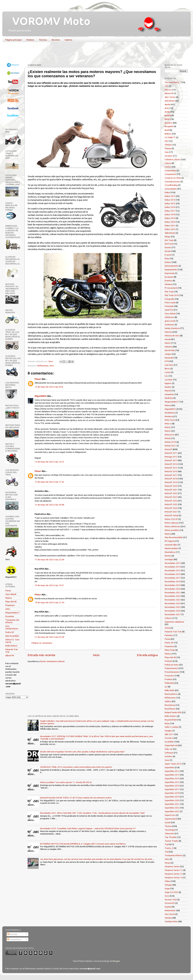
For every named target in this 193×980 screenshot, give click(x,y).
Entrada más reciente (41, 655)
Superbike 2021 (172, 804)
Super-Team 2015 (173, 764)
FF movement (171, 288)
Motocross (170, 435)
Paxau (8, 590)
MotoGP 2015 (171, 468)
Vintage (168, 885)
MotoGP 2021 (171, 490)
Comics (168, 167)
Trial (167, 852)
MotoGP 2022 (171, 493)
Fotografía (169, 299)
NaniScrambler (171, 548)
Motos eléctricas (172, 526)
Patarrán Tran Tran (173, 632)
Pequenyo (10, 605)
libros (167, 369)
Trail (167, 844)
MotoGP (168, 449)
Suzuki (168, 822)
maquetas (169, 394)
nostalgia (169, 559)
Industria (169, 347)
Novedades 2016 (173, 574)
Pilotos (168, 654)
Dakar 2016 (170, 207)
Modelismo (170, 413)
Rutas (167, 723)
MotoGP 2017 (171, 475)
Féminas (168, 284)
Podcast (168, 661)
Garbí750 (169, 310)
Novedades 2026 (173, 611)
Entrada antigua (147, 655)
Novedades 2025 (173, 607)
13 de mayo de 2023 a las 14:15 (49, 462)
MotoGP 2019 (171, 482)
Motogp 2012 (171, 457)
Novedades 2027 (173, 614)
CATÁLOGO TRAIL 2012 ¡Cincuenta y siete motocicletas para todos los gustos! (76, 767)
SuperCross (170, 815)
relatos (168, 701)
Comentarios (14, 939)
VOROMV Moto (49, 21)
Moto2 (168, 427)
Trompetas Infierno (174, 855)
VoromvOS (170, 903)
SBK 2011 (169, 734)
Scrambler (169, 742)
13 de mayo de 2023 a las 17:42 (49, 482)
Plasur (38, 379)
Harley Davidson (172, 328)
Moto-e (168, 424)
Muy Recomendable (174, 537)
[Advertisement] (94, 54)
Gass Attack (11, 594)
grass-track (170, 321)
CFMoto (168, 145)
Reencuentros (171, 694)
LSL (166, 376)
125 (167, 86)
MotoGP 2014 (171, 464)
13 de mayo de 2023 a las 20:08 (49, 505)
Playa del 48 (11, 602)
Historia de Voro (172, 336)
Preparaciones (171, 668)
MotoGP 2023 (171, 497)
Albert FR (10, 655)
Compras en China (173, 178)
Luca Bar (169, 380)
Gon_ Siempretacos (12, 627)
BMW (167, 119)
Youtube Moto (171, 921)
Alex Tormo (170, 97)
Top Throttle (171, 837)
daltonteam (170, 233)
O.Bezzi (168, 618)
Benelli (168, 115)
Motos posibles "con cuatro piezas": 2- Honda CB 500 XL (66, 782)
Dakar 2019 (170, 218)
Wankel (168, 907)
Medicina (169, 398)
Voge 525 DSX (171, 892)
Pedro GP (10, 632)
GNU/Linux (169, 317)
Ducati (167, 251)
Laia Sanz (169, 365)
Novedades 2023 (173, 600)
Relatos (30, 40)
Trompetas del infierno (12, 621)
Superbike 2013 (172, 775)
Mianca (9, 598)
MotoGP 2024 (171, 501)
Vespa (168, 863)
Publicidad (169, 683)
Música (168, 534)
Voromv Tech (171, 900)
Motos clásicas (171, 523)
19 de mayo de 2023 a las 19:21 (49, 585)
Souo (167, 760)
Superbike (169, 767)
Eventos (168, 281)
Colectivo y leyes (172, 159)
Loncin (168, 372)
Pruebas (168, 679)
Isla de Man (170, 350)
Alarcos (168, 90)
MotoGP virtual (171, 515)
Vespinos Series (172, 866)
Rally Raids (170, 690)
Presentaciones (172, 672)
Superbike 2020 (172, 800)
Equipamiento (171, 269)
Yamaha (168, 918)
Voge (167, 888)
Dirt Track (169, 240)
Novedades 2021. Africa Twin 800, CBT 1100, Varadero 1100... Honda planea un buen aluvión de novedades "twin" (93, 813)
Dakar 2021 (170, 225)
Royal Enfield (171, 720)
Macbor (168, 387)
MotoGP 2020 (171, 486)
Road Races (170, 709)
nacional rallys (171, 545)
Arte (167, 108)
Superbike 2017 (172, 789)
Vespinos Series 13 (174, 874)
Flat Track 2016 (172, 295)
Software (169, 753)
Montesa (169, 416)
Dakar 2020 (170, 222)
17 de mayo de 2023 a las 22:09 (49, 560)
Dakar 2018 (170, 214)
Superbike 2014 (172, 778)
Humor (168, 343)
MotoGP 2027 (171, 512)
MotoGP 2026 (171, 508)
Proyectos (169, 676)
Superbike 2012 (172, 771)
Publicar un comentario (42, 643)
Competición (170, 174)
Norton (168, 556)
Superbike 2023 (172, 811)
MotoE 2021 (170, 446)
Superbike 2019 (172, 797)
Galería (68, 40)
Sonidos (168, 756)
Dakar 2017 (170, 211)
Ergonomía (170, 273)
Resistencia (170, 705)
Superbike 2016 (172, 786)
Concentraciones (172, 181)
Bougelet (169, 126)
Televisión (169, 833)
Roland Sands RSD (173, 712)
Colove (168, 163)
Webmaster (170, 910)
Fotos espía (170, 302)
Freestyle (169, 306)
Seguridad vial (171, 745)
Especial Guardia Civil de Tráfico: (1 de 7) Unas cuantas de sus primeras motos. (76, 798)
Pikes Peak (170, 650)
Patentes (169, 635)
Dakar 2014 (170, 200)
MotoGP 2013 (171, 460)
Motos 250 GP (171, 519)
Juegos (168, 354)
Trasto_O (169, 848)
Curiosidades (171, 189)
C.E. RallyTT (170, 137)
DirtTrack (169, 244)
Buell (167, 130)
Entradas (12, 934)
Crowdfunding (171, 185)
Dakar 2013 (170, 196)
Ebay (167, 258)
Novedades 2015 (173, 570)
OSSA (167, 628)
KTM (167, 361)
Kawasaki (169, 358)
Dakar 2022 (170, 229)
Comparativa (170, 170)
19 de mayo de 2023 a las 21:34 (49, 602)
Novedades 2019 (173, 585)
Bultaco (168, 134)
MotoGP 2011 (171, 453)
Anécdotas (170, 101)
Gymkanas (169, 325)
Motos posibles (172, 530)
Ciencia (168, 148)
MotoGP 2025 (171, 504)
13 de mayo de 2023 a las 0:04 (49, 387)
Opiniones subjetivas (174, 622)
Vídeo (167, 881)
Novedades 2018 (173, 581)
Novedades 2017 (173, 578)
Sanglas (168, 731)
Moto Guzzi (170, 420)
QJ (166, 687)
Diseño (168, 247)
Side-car (168, 749)
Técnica (43, 40)
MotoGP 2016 (171, 471)
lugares (168, 383)
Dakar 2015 (170, 203)
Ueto (8, 609)
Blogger (116, 961)
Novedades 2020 (173, 589)
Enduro (168, 262)
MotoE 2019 (170, 442)
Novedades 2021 (173, 592)
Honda (168, 339)
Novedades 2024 (173, 603)
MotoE (168, 438)
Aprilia (168, 104)
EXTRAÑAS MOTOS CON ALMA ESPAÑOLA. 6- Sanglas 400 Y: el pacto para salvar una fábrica (83, 844)
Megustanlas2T (13, 613)
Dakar (167, 192)
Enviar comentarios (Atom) (52, 661)
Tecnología (170, 830)
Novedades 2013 (173, 563)
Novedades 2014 (173, 567)
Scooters (169, 738)
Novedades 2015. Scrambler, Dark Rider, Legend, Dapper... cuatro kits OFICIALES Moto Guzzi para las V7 (88, 828)
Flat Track (169, 292)
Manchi (168, 391)
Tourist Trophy (171, 841)
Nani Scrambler (12, 636)
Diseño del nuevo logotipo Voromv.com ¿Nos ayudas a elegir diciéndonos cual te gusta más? (82, 752)
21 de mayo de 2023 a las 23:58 (49, 637)
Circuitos (169, 156)
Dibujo (168, 237)
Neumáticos (170, 552)
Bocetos (56, 40)
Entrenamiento (171, 266)
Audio (167, 112)
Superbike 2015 (172, 782)
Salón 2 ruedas (171, 727)
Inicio (96, 655)
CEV (167, 141)
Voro (52, 366)
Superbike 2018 (172, 793)
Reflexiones (43, 366)
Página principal (13, 40)
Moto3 (168, 431)
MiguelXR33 (41, 396)
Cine (167, 152)
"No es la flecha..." (173, 82)
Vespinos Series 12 (174, 870)
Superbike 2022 (172, 808)
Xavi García (170, 914)
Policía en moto (172, 665)
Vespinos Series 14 (174, 877)
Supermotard (171, 819)
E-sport (168, 255)
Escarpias (10, 616)
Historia (168, 332)
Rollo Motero (11, 646)
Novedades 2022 (173, 596)
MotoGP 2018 (171, 479)
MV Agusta (170, 541)
